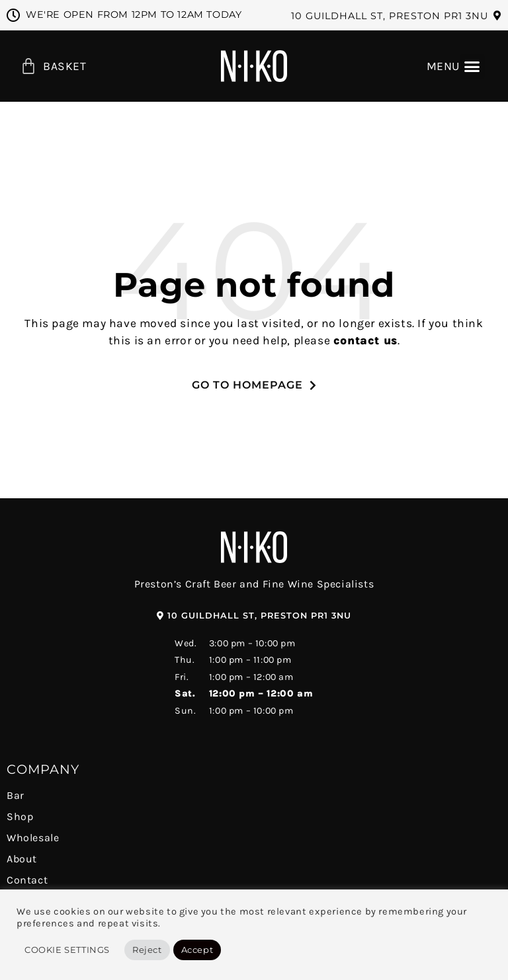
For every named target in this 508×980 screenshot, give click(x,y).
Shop (20, 816)
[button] (396, 16)
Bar (16, 795)
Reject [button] (147, 950)
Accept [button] (197, 950)
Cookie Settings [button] (67, 950)
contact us (365, 340)
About (22, 859)
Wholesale (33, 838)
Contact (27, 880)
